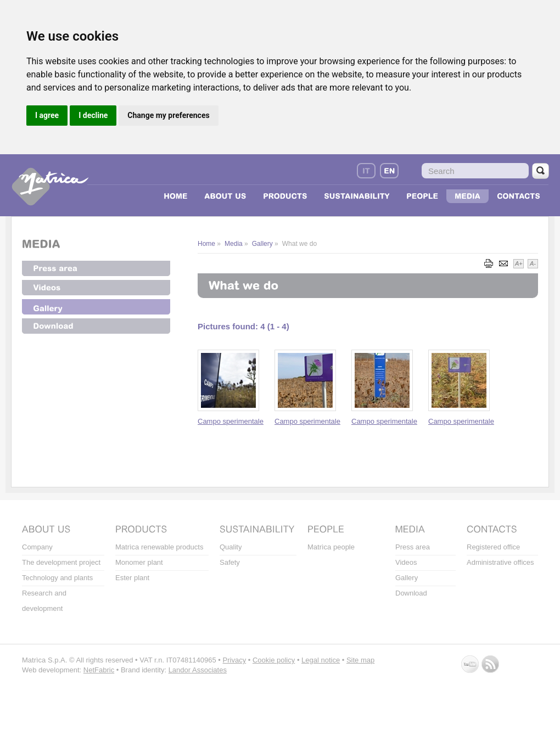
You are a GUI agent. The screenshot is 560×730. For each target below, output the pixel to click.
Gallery (407, 578)
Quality (231, 547)
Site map (360, 660)
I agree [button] (47, 115)
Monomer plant (139, 562)
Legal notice (321, 660)
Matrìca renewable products (159, 547)
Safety (230, 562)
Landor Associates (198, 670)
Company (37, 547)
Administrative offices (500, 562)
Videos (406, 562)
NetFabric (99, 670)
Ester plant (132, 578)
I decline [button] (93, 115)
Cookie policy (274, 660)
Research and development (44, 601)
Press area (413, 547)
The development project (61, 562)
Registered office (493, 547)
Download (411, 593)
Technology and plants (57, 578)
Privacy (235, 660)
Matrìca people (331, 547)
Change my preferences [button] (168, 115)
